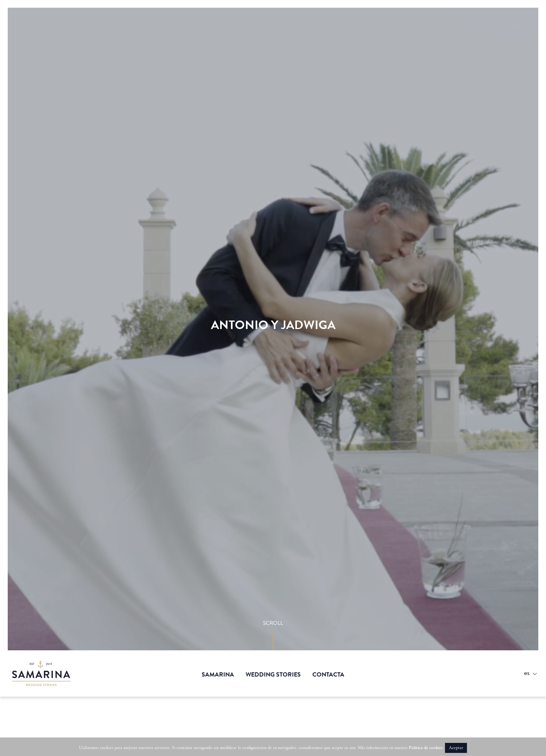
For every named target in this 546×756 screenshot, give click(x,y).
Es (527, 672)
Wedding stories (273, 675)
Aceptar (456, 748)
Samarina (44, 673)
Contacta (328, 675)
